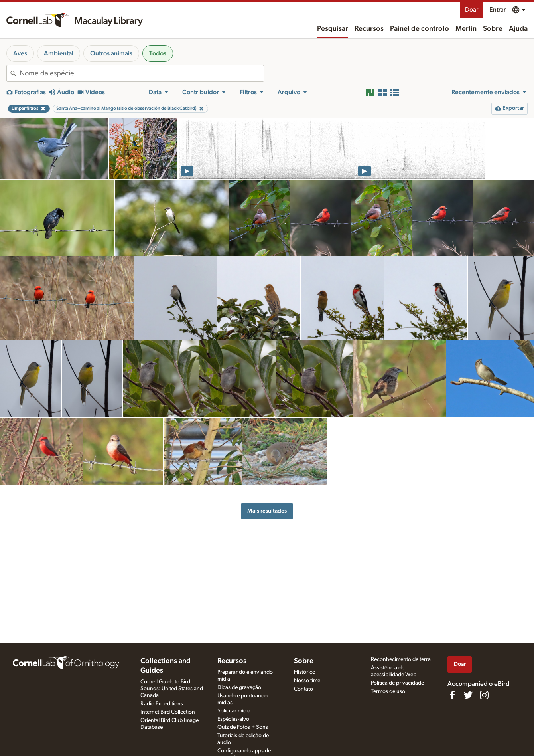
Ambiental (59, 53)
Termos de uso (388, 691)
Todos (158, 53)
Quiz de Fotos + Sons (243, 727)
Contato (303, 689)
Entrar (498, 10)
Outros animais (111, 53)
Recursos (369, 29)
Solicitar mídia (234, 711)
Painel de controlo (420, 29)
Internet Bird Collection (168, 712)
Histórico (305, 672)
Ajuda (518, 29)
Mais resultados (267, 511)
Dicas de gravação (239, 687)
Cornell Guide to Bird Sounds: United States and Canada (172, 689)
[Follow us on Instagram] (484, 695)
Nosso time (307, 681)
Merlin (466, 29)
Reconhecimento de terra (401, 659)
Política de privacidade (397, 683)
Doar (472, 10)
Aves (20, 53)
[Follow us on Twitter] (468, 695)
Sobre (493, 29)
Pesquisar (333, 29)
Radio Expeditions (162, 704)
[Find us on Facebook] (452, 695)
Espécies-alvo (233, 719)
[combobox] (142, 73)
